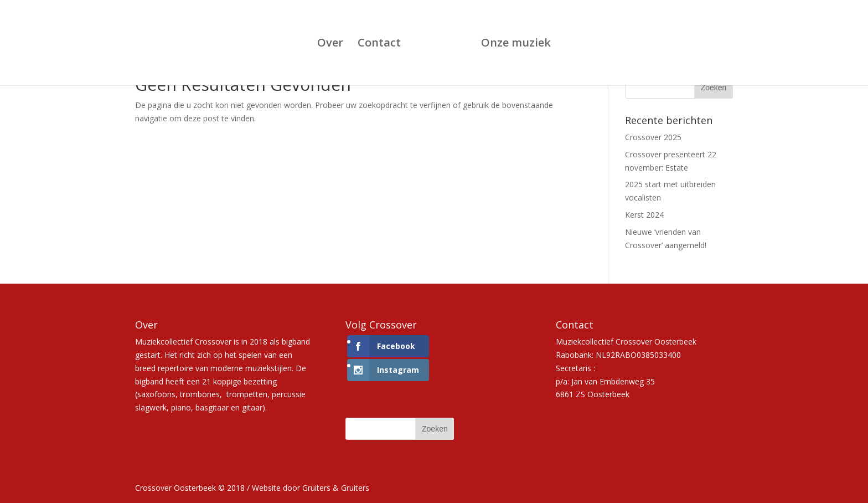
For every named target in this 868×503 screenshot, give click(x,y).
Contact (379, 44)
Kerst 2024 (644, 215)
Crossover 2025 (653, 137)
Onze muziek (516, 44)
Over (330, 44)
